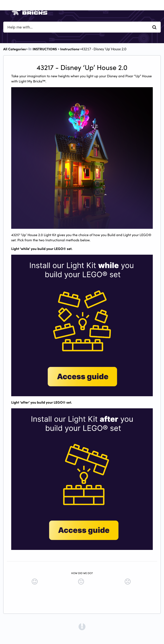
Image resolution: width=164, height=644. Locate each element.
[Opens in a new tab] (82, 626)
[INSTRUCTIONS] (42, 49)
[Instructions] (70, 49)
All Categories (14, 49)
